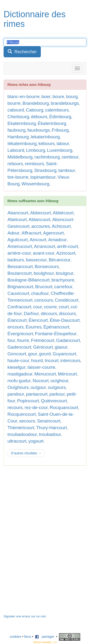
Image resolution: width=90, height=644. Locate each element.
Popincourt (28, 401)
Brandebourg (36, 103)
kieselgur (17, 367)
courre (50, 307)
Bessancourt (20, 266)
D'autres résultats (26, 453)
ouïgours (57, 387)
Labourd (16, 150)
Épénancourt (56, 327)
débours (39, 117)
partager (45, 637)
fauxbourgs (39, 130)
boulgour (65, 273)
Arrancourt (45, 246)
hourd (37, 360)
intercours (70, 360)
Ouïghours (18, 387)
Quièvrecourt (54, 401)
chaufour (40, 293)
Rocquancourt (64, 407)
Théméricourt (21, 428)
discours (68, 313)
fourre (23, 340)
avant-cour (44, 253)
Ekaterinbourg (22, 123)
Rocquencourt (22, 414)
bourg (72, 97)
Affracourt (31, 233)
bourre (14, 103)
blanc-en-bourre (24, 97)
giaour (61, 347)
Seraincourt (49, 421)
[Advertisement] (40, 542)
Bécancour (60, 260)
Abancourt (18, 213)
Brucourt (44, 287)
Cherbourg (18, 117)
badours (16, 260)
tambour (67, 170)
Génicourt (43, 347)
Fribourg (60, 130)
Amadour (57, 240)
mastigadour (20, 374)
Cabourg (34, 110)
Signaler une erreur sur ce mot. (25, 616)
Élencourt (38, 320)
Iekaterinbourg (45, 137)
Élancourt (17, 320)
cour (38, 307)
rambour (70, 157)
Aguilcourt (18, 240)
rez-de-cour (36, 407)
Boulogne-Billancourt (28, 280)
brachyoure (63, 280)
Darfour (31, 313)
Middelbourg (20, 157)
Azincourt (66, 253)
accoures (41, 226)
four (11, 340)
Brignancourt (20, 287)
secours (27, 421)
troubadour (50, 434)
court (64, 307)
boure (58, 97)
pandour (16, 394)
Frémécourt (43, 340)
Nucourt (41, 381)
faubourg (16, 130)
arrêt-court (68, 246)
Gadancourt (68, 340)
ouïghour (59, 381)
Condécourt (66, 300)
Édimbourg (60, 117)
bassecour (36, 260)
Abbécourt (63, 213)
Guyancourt (64, 354)
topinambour (43, 177)
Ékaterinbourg (52, 123)
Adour (14, 233)
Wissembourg (35, 184)
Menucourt (45, 374)
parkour (57, 394)
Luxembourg (60, 150)
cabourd (16, 110)
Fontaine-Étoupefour (56, 334)
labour (63, 143)
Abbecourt (40, 213)
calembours (57, 110)
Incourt (52, 360)
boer (46, 97)
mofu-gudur (19, 381)
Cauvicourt (18, 293)
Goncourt (17, 354)
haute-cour (18, 360)
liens (28, 637)
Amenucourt (20, 246)
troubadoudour (22, 434)
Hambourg (18, 137)
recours (15, 407)
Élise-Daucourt (65, 320)
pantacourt (37, 394)
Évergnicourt (20, 334)
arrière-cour (19, 253)
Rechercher (22, 52)
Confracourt (19, 307)
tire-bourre (18, 177)
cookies (15, 637)
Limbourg (36, 150)
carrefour (63, 287)
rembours (34, 164)
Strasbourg (45, 170)
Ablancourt (39, 220)
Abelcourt (17, 220)
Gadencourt (19, 347)
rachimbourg (47, 157)
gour (33, 354)
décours (49, 313)
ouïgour (38, 387)
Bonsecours (47, 266)
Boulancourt (20, 273)
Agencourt (53, 233)
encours (16, 327)
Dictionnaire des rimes (35, 19)
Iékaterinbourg (22, 143)
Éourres (33, 327)
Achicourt (61, 226)
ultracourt (17, 441)
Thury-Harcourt (52, 428)
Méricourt (67, 374)
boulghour (44, 273)
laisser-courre (41, 367)
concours (44, 300)
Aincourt (38, 240)
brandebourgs (65, 103)
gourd (45, 354)
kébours (47, 143)
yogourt (36, 441)
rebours (15, 164)
